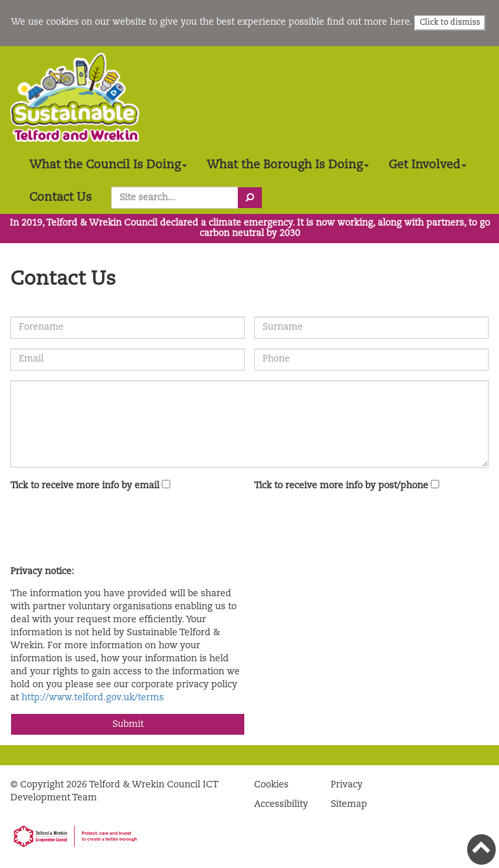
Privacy (347, 785)
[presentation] (109, 531)
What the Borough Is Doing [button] (288, 165)
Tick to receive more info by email (85, 486)
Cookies (271, 785)
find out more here (368, 22)
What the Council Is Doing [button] (108, 165)
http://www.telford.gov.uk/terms (93, 698)
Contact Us (60, 198)
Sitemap (349, 804)
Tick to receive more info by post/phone (341, 486)
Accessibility (281, 804)
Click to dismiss (450, 23)
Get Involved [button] (428, 165)
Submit (128, 724)
